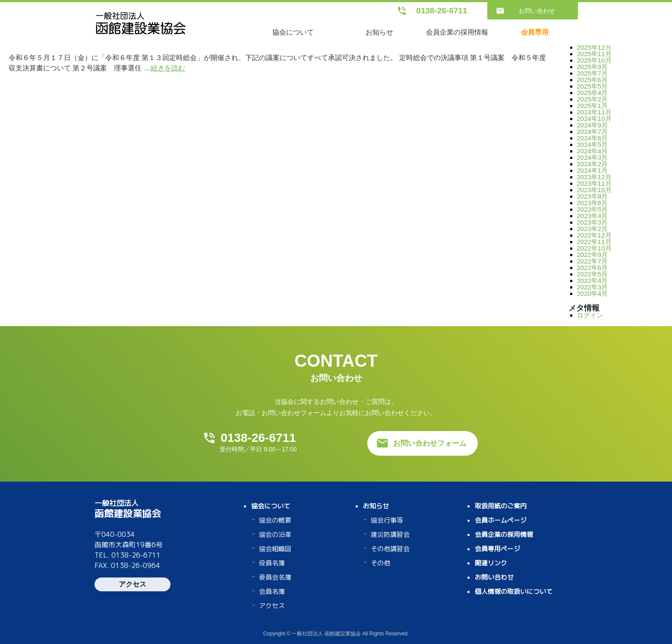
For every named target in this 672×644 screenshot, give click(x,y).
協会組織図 (275, 549)
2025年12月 (594, 47)
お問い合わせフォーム (430, 443)
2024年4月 (593, 151)
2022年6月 (593, 268)
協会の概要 (275, 520)
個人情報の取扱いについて (514, 592)
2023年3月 (593, 222)
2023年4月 (593, 216)
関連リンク (491, 563)
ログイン (590, 315)
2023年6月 (593, 203)
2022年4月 (593, 281)
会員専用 (535, 32)
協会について (293, 32)
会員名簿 (272, 592)
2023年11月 (594, 183)
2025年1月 (593, 106)
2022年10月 (594, 248)
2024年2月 (593, 164)
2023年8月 (593, 196)
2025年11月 (594, 54)
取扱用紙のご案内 (501, 506)
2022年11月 (594, 242)
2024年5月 (593, 144)
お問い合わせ (537, 11)
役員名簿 (272, 563)
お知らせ (379, 32)
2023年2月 (593, 229)
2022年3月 (593, 287)
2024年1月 (593, 170)
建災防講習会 (390, 535)
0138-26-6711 (442, 11)
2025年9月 (593, 67)
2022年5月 (593, 274)
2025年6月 (593, 80)
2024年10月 (594, 119)
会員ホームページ (501, 520)
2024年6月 (593, 138)
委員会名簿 (275, 577)
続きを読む (168, 68)
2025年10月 (594, 60)
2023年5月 (593, 209)
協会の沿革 (275, 535)
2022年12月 (594, 235)
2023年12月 (594, 177)
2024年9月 (593, 125)
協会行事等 (387, 520)
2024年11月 (594, 112)
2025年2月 (593, 99)
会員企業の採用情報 (457, 32)
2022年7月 (593, 261)
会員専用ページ (497, 549)
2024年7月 (593, 132)
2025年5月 (593, 86)
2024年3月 (593, 157)
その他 (380, 563)
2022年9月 (593, 255)
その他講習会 (390, 549)
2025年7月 (593, 73)
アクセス (133, 584)
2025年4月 (593, 93)
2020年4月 (593, 293)
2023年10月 (594, 190)
